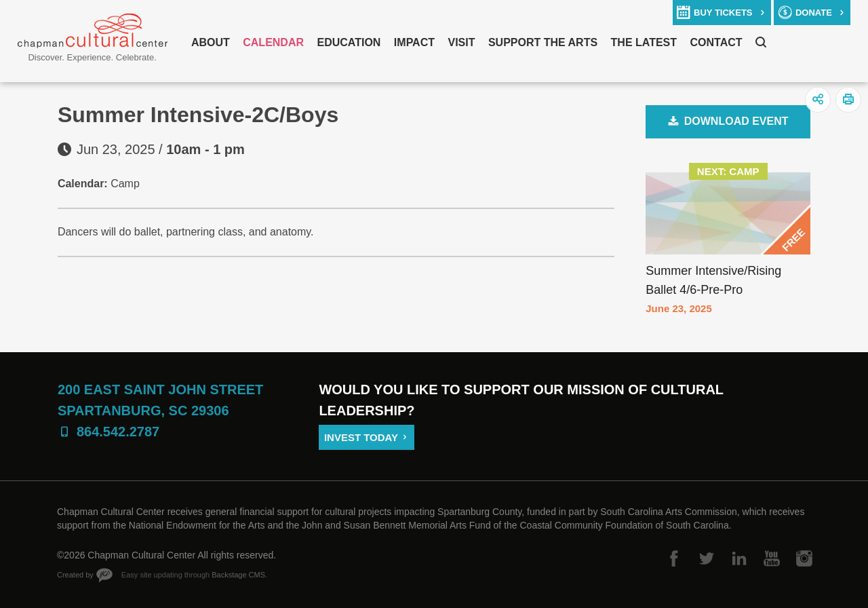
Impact (414, 42)
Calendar (273, 42)
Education (349, 42)
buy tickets (723, 13)
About (211, 42)
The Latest (644, 42)
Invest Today (361, 437)
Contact (716, 42)
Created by (75, 575)
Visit (461, 42)
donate (814, 13)
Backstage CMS (238, 575)
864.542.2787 (118, 432)
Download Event (736, 121)
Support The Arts (543, 42)
